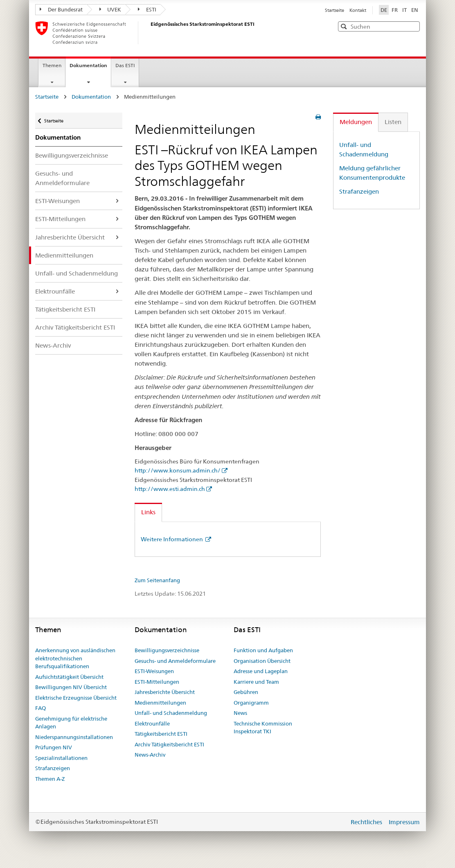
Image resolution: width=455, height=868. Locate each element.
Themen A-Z (50, 779)
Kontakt (358, 10)
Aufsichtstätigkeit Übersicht (69, 677)
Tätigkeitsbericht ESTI (65, 309)
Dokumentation (90, 68)
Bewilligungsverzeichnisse (72, 155)
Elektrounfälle (55, 291)
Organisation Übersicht (262, 661)
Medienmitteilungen (64, 255)
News (240, 713)
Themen (52, 65)
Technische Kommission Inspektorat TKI (263, 728)
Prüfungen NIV (54, 747)
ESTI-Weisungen (57, 201)
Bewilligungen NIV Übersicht (71, 687)
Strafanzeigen (359, 191)
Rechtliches (367, 822)
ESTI (147, 9)
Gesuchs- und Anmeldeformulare (62, 178)
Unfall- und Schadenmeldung (77, 273)
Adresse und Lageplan (261, 671)
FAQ (41, 708)
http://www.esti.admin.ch (170, 489)
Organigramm (251, 703)
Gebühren (246, 692)
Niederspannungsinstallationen (74, 737)
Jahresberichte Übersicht (70, 237)
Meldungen (356, 122)
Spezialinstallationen (61, 758)
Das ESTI (125, 65)
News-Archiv (53, 345)
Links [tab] (148, 512)
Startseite (335, 10)
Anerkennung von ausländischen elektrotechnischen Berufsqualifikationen (75, 658)
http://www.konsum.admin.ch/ (178, 470)
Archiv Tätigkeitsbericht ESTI (75, 327)
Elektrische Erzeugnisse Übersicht (76, 698)
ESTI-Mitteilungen (60, 219)
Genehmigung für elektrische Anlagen (71, 723)
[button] (413, 26)
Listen (393, 122)
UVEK (110, 9)
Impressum (404, 822)
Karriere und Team (256, 682)
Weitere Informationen (172, 539)
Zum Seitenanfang (157, 580)
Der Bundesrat (61, 9)
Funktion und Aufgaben (263, 650)
